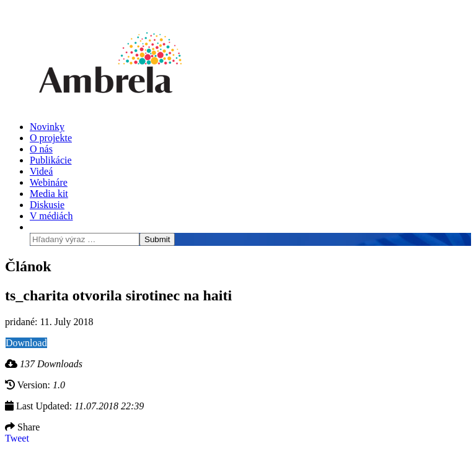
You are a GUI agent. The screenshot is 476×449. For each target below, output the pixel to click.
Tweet (17, 438)
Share (22, 427)
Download (26, 343)
